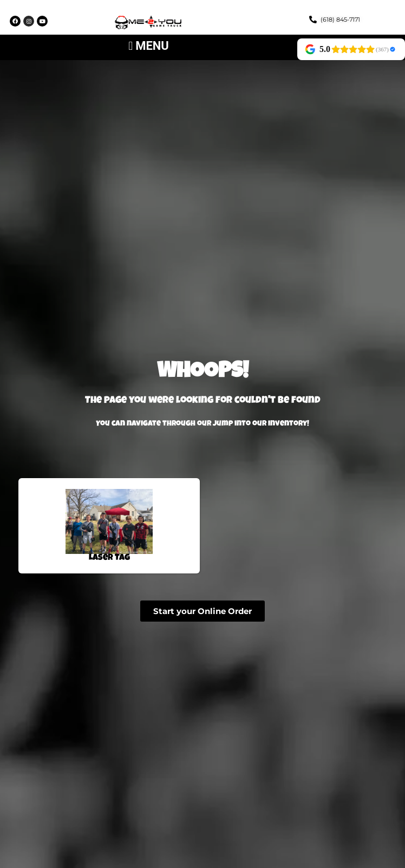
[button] (149, 46)
